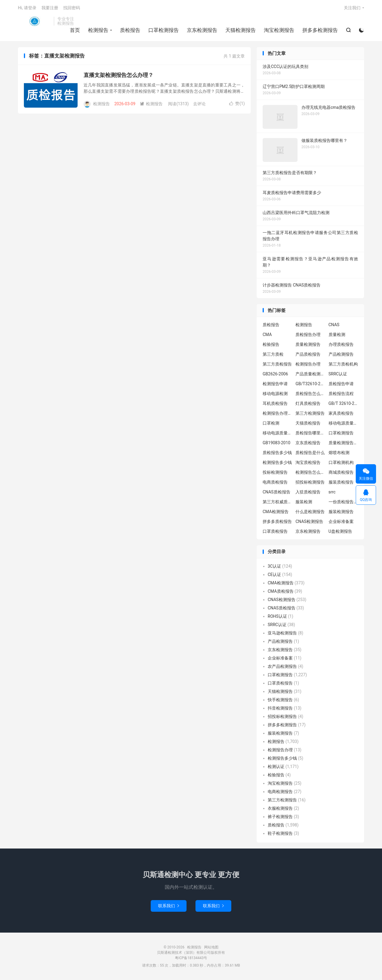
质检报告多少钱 (277, 453)
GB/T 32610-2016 (344, 403)
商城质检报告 (341, 472)
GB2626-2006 (275, 374)
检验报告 (271, 344)
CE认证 (274, 575)
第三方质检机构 (343, 364)
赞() (237, 103)
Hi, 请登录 (27, 8)
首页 (75, 30)
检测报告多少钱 (277, 462)
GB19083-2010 (277, 443)
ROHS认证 (277, 616)
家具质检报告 (341, 413)
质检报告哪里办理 (310, 433)
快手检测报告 (280, 700)
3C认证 (274, 566)
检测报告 (34, 21)
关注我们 (352, 8)
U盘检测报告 (340, 531)
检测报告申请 (275, 384)
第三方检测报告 (310, 413)
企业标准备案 (341, 521)
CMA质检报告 (281, 591)
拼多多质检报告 (277, 521)
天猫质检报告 (308, 423)
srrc (332, 492)
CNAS (334, 325)
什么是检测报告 (310, 512)
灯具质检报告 (308, 403)
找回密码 (72, 8)
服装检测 (304, 502)
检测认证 (276, 767)
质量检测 (337, 335)
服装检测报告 (341, 512)
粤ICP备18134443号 (191, 958)
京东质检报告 (308, 443)
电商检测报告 (280, 792)
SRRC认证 (338, 374)
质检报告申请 (341, 384)
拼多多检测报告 (320, 30)
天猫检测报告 (241, 30)
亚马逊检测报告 (282, 633)
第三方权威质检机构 (278, 502)
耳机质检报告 (275, 403)
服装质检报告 (341, 482)
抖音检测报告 (280, 708)
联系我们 (169, 906)
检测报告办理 (308, 364)
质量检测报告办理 (344, 443)
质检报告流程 (341, 394)
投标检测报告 (275, 472)
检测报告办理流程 (278, 413)
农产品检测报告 (282, 666)
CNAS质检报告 (277, 492)
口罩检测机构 (341, 462)
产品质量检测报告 (310, 374)
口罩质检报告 (275, 531)
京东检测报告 (202, 30)
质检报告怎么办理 (310, 394)
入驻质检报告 (308, 492)
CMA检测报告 (276, 512)
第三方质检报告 (277, 364)
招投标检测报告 (310, 482)
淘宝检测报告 (279, 30)
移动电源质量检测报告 (344, 423)
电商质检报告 (275, 482)
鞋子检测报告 (280, 833)
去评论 (199, 104)
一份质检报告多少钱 (344, 502)
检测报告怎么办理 (310, 472)
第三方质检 (273, 354)
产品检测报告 (341, 354)
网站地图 (211, 947)
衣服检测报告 (280, 808)
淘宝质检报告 (308, 462)
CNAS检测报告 (309, 521)
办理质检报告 (341, 344)
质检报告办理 (308, 335)
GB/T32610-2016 (310, 384)
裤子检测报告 (280, 817)
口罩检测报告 (164, 30)
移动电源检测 (275, 394)
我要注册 (50, 8)
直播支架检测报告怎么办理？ (118, 75)
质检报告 (130, 30)
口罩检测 (271, 423)
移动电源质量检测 (278, 433)
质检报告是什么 (310, 453)
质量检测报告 (308, 344)
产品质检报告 (308, 354)
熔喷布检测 (339, 453)
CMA (267, 335)
